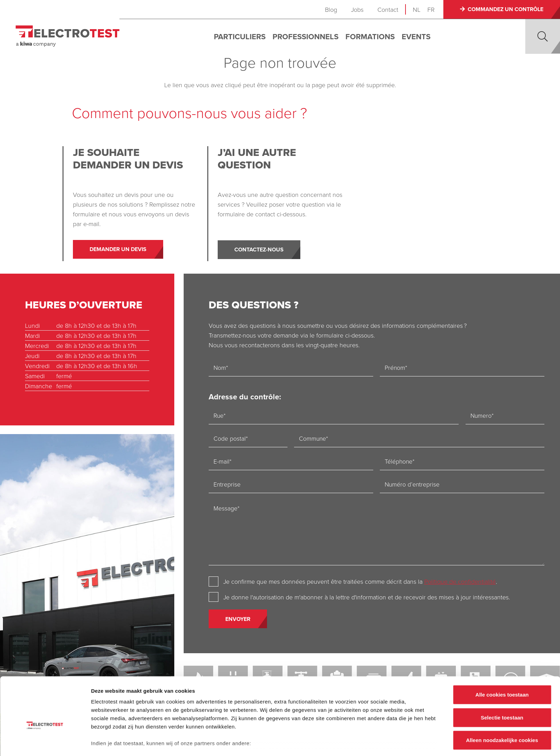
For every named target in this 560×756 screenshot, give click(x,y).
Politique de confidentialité (460, 582)
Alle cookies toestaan (502, 655)
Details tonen (375, 742)
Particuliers (242, 36)
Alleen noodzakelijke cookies (502, 701)
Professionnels (308, 36)
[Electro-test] (70, 36)
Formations (373, 36)
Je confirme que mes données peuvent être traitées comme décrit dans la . (361, 582)
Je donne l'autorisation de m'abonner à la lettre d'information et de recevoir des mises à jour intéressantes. (367, 597)
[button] (543, 36)
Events (419, 36)
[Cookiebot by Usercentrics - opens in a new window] (45, 742)
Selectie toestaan (502, 678)
